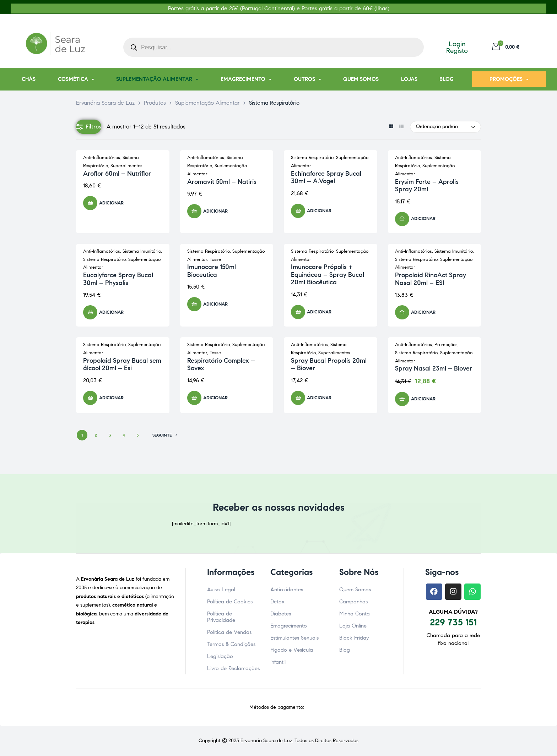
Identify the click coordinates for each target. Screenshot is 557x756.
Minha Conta (355, 614)
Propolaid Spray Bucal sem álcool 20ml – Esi (122, 365)
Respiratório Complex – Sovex (221, 365)
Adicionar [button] (111, 203)
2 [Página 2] (96, 435)
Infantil (278, 662)
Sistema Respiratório (312, 158)
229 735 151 (453, 622)
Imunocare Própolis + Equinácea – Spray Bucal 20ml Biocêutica (328, 275)
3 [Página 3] (110, 435)
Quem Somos (355, 590)
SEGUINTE (165, 435)
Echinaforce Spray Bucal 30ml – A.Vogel (326, 177)
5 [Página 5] (137, 435)
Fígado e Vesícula (292, 650)
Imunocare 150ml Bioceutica (212, 271)
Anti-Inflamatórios (102, 158)
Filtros (89, 127)
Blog (345, 650)
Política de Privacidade (221, 617)
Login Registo (457, 47)
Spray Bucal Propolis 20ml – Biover (329, 365)
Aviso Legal (221, 590)
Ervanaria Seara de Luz (266, 741)
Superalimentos (126, 166)
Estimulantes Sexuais (294, 638)
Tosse (215, 259)
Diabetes (281, 614)
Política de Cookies (230, 602)
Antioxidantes (287, 590)
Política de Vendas (229, 632)
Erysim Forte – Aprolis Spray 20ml (427, 186)
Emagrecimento (289, 626)
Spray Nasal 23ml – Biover (434, 368)
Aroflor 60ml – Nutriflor (117, 174)
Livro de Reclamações (233, 668)
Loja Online (353, 626)
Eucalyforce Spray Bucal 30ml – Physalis (118, 279)
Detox (277, 602)
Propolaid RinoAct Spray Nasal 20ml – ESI (431, 279)
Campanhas (353, 602)
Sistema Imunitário (142, 251)
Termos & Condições (231, 644)
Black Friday (354, 638)
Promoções (446, 345)
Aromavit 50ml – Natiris (222, 182)
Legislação (220, 656)
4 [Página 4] (124, 435)
